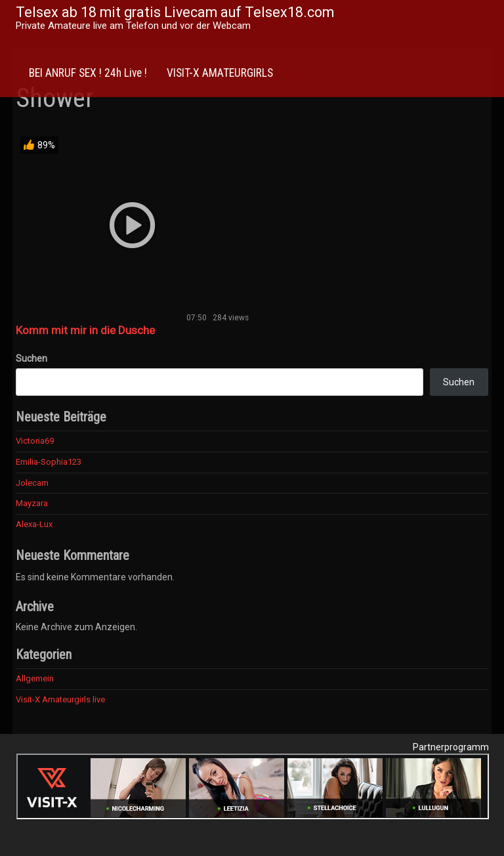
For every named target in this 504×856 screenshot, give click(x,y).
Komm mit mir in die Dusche (85, 330)
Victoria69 (35, 441)
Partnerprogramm (451, 747)
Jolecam (32, 483)
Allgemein (35, 678)
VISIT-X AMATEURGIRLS (220, 73)
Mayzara (32, 503)
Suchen (31, 358)
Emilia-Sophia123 (49, 462)
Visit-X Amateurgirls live (60, 699)
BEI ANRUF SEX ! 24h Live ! (88, 73)
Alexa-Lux (34, 524)
